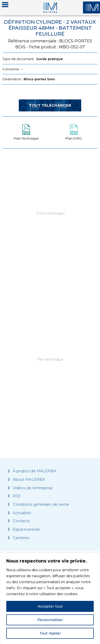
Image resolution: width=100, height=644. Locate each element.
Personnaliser (50, 620)
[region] (50, 598)
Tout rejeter (50, 633)
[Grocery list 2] (50, 370)
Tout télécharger (50, 105)
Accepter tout (50, 606)
